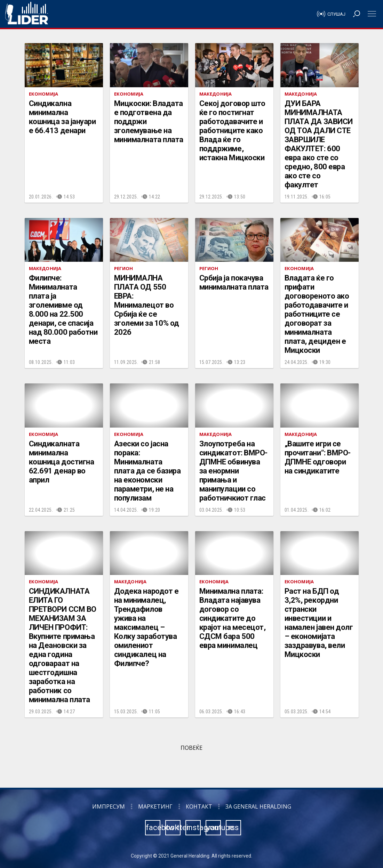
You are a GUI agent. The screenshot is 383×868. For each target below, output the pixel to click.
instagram (193, 828)
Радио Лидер (27, 14)
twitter (173, 828)
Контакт (199, 806)
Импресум (109, 806)
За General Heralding (258, 806)
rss (233, 828)
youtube (214, 828)
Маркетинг (155, 806)
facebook (153, 828)
